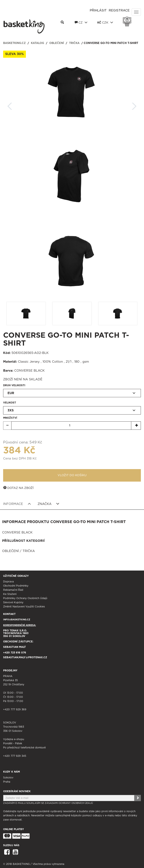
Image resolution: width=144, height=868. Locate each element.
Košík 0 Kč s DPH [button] (128, 19)
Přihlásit (98, 11)
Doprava (8, 582)
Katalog (37, 43)
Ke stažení (10, 594)
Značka (49, 504)
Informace (17, 504)
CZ (81, 22)
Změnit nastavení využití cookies (24, 607)
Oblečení (57, 43)
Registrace (119, 11)
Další (134, 105)
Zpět (10, 105)
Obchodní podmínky (16, 586)
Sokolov (8, 778)
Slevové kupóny (13, 602)
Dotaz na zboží (18, 488)
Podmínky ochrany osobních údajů (25, 598)
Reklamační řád (13, 590)
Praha (7, 782)
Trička (74, 43)
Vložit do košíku (72, 475)
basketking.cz (14, 43)
